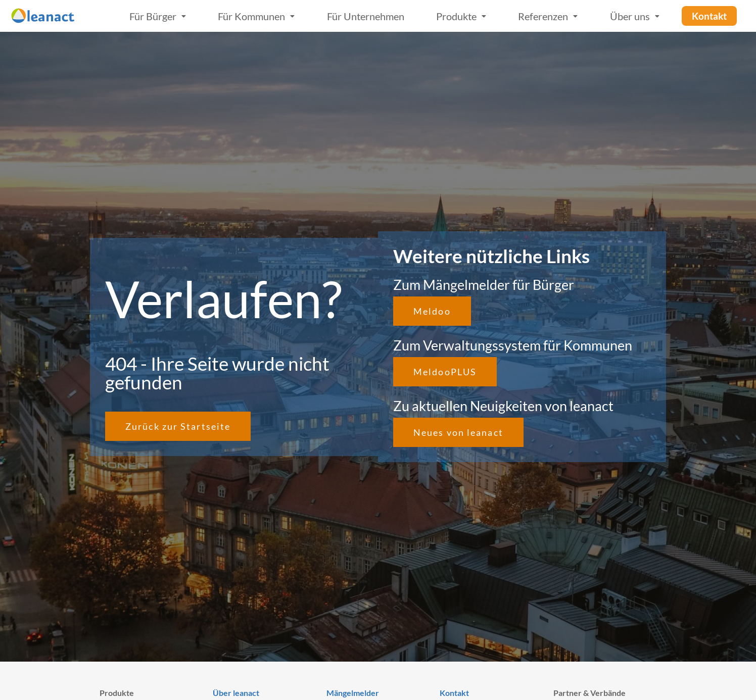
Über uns (635, 16)
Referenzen (548, 16)
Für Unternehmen (366, 16)
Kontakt (454, 693)
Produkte (461, 16)
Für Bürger (158, 16)
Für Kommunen (256, 16)
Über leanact (236, 693)
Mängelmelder (353, 693)
